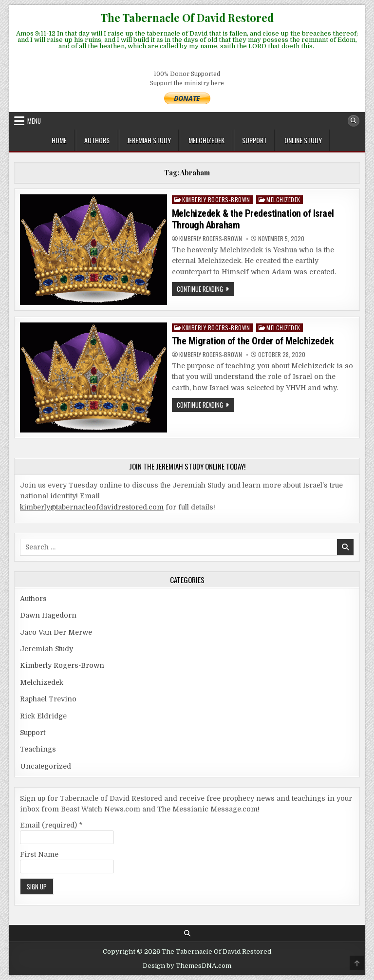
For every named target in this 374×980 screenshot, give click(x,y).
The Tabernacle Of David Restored (187, 18)
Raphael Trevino (48, 699)
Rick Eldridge (43, 716)
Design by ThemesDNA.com (187, 966)
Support (254, 140)
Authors (97, 140)
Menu (34, 121)
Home (59, 140)
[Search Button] (354, 121)
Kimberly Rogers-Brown (216, 199)
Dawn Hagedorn (48, 615)
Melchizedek (206, 140)
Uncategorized (46, 766)
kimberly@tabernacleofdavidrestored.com (92, 507)
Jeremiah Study (149, 140)
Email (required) (51, 825)
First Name (39, 854)
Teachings (38, 749)
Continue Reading (205, 290)
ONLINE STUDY (303, 140)
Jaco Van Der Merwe (56, 632)
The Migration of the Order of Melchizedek (253, 341)
